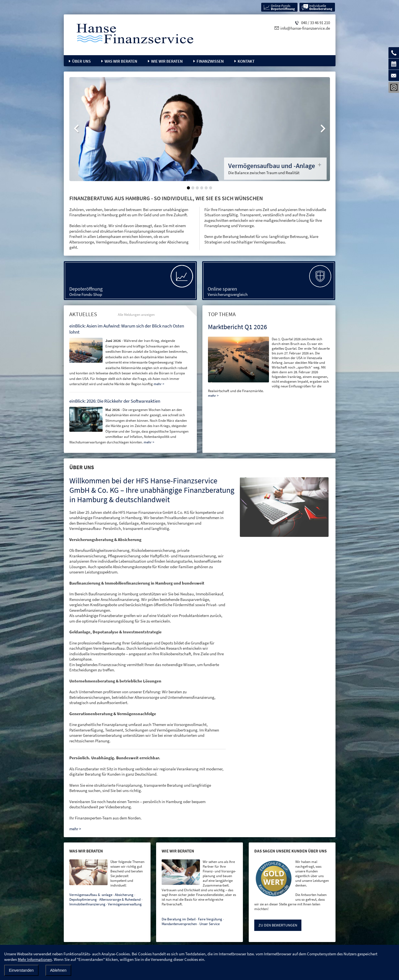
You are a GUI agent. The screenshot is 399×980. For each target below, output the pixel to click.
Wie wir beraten (167, 61)
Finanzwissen (210, 61)
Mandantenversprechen (179, 924)
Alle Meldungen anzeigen (136, 315)
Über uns (81, 61)
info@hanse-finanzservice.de (305, 28)
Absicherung (124, 895)
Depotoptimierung (83, 899)
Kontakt (246, 61)
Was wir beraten (121, 61)
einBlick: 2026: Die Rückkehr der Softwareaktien (115, 401)
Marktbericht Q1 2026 (237, 327)
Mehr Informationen (35, 959)
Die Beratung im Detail (179, 919)
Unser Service (209, 924)
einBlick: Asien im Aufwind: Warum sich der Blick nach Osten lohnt (127, 329)
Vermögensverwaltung (125, 904)
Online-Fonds (283, 7)
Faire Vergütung (210, 919)
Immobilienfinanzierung (87, 904)
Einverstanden (21, 970)
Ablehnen (58, 970)
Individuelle (321, 7)
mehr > (213, 396)
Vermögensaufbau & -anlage (91, 895)
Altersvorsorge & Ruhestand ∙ (121, 899)
